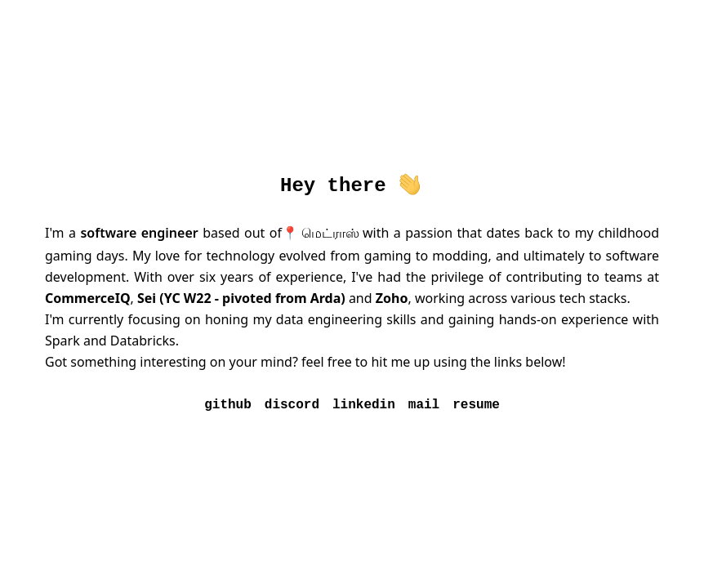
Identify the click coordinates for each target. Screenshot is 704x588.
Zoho (392, 298)
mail (424, 405)
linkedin (364, 405)
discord (292, 405)
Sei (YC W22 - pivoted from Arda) (241, 298)
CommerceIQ (88, 298)
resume (476, 405)
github (228, 405)
